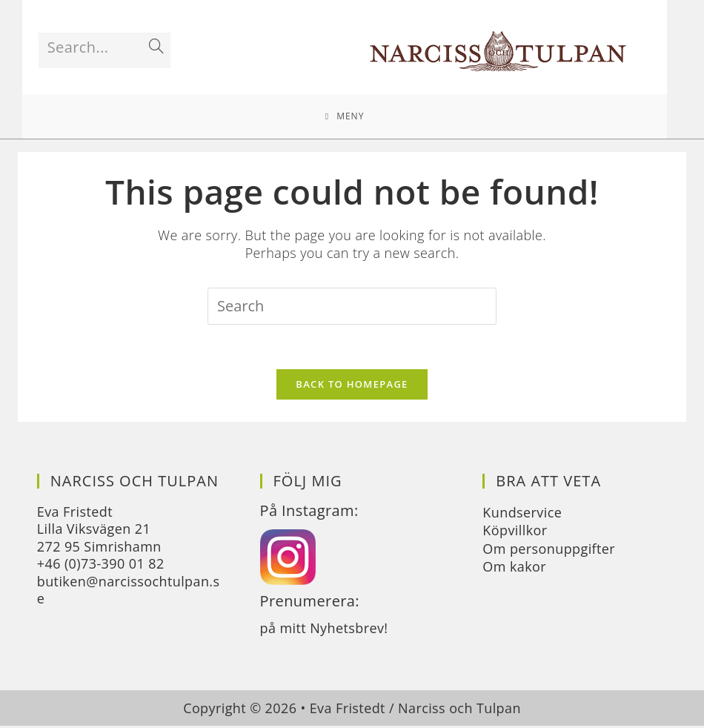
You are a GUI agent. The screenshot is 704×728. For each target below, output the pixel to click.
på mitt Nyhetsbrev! (324, 629)
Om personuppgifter (549, 550)
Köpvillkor (515, 532)
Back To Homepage (352, 385)
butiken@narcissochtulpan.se (129, 591)
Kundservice (522, 514)
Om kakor (514, 568)
